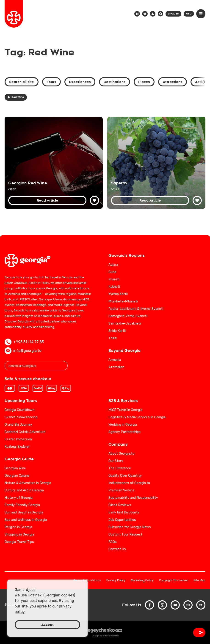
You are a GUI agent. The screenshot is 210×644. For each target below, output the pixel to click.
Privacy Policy (116, 580)
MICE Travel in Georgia (125, 410)
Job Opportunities (122, 520)
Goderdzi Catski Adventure (25, 432)
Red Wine (16, 97)
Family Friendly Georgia (22, 505)
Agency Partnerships (124, 432)
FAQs (113, 542)
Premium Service (121, 490)
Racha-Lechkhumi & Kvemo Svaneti (136, 309)
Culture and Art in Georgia (24, 490)
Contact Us (117, 549)
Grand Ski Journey (18, 425)
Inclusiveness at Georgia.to (129, 483)
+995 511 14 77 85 (24, 342)
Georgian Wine (15, 468)
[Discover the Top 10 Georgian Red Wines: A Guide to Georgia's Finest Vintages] (54, 163)
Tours (51, 82)
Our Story (116, 461)
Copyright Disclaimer (174, 580)
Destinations (115, 82)
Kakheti (114, 287)
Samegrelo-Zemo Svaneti (128, 316)
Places (144, 82)
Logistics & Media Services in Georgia (137, 417)
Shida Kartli (117, 331)
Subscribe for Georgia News (130, 527)
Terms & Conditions (87, 580)
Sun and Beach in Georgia (24, 512)
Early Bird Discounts (124, 512)
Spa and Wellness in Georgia (26, 520)
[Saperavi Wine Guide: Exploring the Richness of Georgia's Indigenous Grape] (156, 163)
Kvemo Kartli (118, 294)
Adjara (113, 265)
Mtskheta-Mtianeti (123, 301)
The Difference (120, 468)
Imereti (114, 279)
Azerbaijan (116, 367)
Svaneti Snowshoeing (21, 417)
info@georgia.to (23, 351)
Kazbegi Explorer (17, 447)
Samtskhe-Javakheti (125, 323)
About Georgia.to (121, 454)
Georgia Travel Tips (19, 542)
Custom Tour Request (125, 534)
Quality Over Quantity (125, 476)
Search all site (22, 82)
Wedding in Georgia (123, 425)
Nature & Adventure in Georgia (28, 483)
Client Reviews (120, 505)
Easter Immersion (18, 439)
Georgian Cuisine (17, 476)
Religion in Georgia (18, 527)
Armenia (115, 360)
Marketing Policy (142, 580)
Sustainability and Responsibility (133, 498)
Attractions (173, 82)
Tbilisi (113, 338)
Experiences (80, 82)
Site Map (199, 580)
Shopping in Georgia (19, 534)
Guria (112, 272)
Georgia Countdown (19, 410)
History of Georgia (19, 498)
